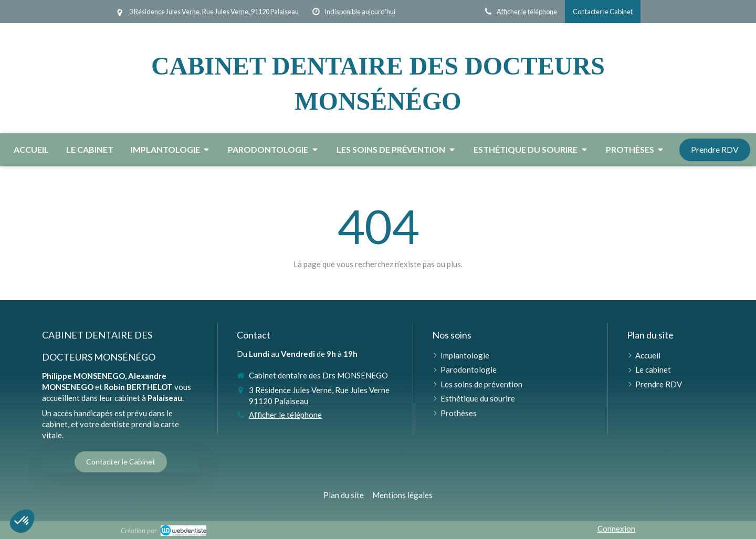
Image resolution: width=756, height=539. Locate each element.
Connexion (616, 529)
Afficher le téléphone (527, 12)
